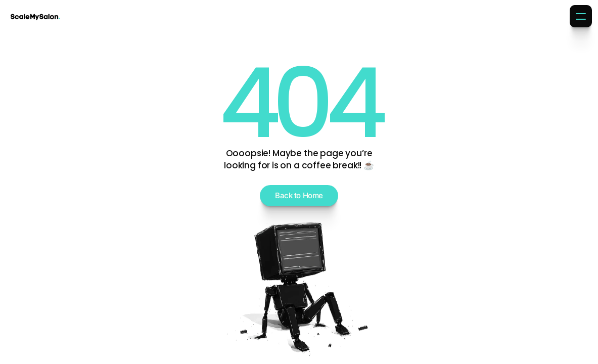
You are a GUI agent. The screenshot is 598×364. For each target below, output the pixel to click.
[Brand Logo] (35, 16)
